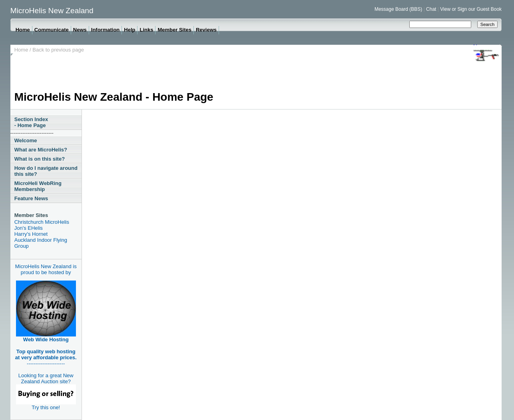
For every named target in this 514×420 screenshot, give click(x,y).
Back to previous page (58, 50)
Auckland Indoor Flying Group (41, 243)
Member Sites (174, 30)
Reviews (206, 30)
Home (23, 30)
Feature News (31, 198)
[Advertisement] (160, 73)
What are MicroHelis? (41, 150)
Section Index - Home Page (31, 122)
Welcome (26, 140)
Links (146, 30)
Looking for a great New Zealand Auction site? (46, 388)
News (80, 30)
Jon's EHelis (29, 228)
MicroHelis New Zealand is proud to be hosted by (46, 269)
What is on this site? (40, 159)
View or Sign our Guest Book (471, 9)
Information (106, 30)
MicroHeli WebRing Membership (38, 186)
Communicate (52, 30)
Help (129, 30)
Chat (431, 9)
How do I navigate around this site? (46, 171)
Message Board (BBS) (398, 9)
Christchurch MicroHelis (42, 222)
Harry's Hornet (31, 234)
